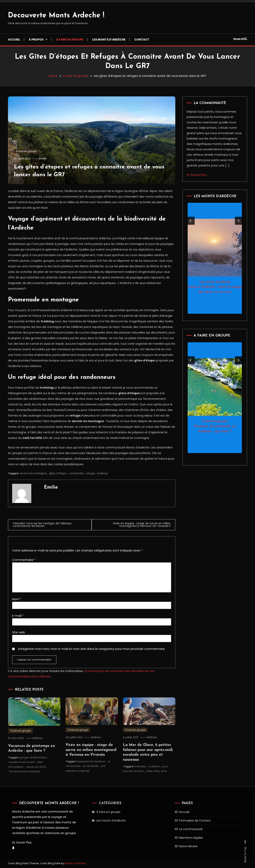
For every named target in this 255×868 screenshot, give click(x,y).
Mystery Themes (75, 863)
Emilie (43, 159)
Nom (17, 599)
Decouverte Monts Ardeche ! (56, 16)
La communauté (183, 829)
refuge (90, 473)
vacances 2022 (36, 775)
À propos (36, 40)
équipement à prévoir (91, 770)
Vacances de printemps (25, 779)
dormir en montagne (33, 473)
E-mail (18, 616)
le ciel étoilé (90, 774)
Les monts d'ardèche (215, 282)
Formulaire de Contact (187, 820)
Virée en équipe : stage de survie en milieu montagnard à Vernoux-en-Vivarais (141, 525)
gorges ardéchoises (33, 766)
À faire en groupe (70, 40)
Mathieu (38, 746)
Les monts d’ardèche (109, 40)
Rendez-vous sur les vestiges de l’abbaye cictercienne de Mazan (43, 525)
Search (240, 39)
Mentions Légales (183, 837)
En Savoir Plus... (197, 175)
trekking (102, 473)
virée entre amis (156, 779)
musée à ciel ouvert (22, 770)
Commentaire (24, 560)
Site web (19, 632)
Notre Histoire (181, 846)
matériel (154, 774)
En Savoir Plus (21, 842)
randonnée (76, 473)
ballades (140, 774)
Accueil (14, 40)
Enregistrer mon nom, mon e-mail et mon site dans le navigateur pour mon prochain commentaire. (92, 649)
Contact (142, 40)
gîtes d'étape (58, 473)
